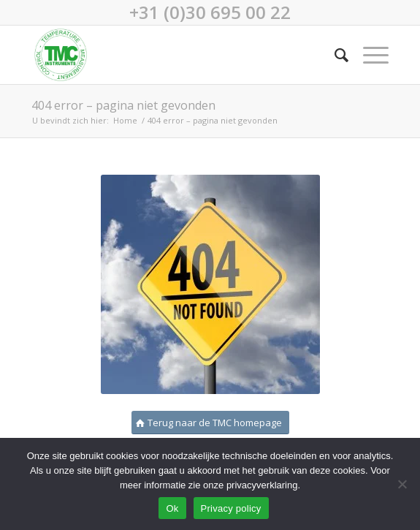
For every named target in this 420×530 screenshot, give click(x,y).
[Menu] (369, 55)
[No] (402, 484)
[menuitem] (334, 55)
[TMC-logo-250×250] (174, 55)
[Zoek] (334, 55)
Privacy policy (231, 508)
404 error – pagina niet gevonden (123, 105)
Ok (172, 508)
